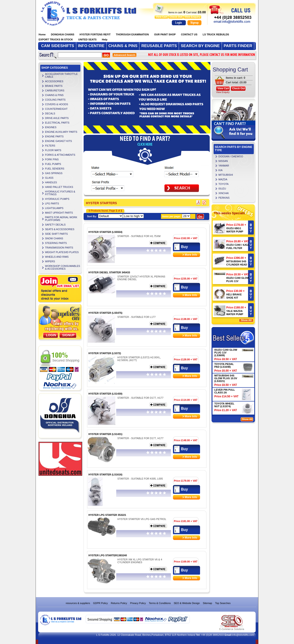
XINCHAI (224, 193)
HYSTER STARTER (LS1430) (105, 394)
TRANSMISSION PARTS (59, 248)
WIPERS (50, 261)
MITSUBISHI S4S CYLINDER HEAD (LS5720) (237, 265)
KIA (220, 170)
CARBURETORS (55, 90)
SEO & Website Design (187, 603)
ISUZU (222, 189)
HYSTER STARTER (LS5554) (105, 232)
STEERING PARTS (56, 243)
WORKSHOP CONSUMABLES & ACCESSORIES (63, 267)
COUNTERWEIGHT (56, 109)
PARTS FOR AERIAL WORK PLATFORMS (61, 219)
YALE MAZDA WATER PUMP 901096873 (235, 314)
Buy (184, 247)
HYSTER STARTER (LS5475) (105, 313)
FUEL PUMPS (53, 164)
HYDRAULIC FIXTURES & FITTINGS (60, 193)
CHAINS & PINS (54, 95)
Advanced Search (124, 55)
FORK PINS (52, 159)
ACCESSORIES (54, 81)
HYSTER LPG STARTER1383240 (108, 555)
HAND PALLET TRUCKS (59, 187)
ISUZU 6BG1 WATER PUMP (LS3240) (235, 232)
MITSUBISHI (226, 175)
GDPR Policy (100, 603)
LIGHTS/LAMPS (54, 208)
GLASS (49, 178)
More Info (191, 255)
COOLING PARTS (55, 100)
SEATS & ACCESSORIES (60, 229)
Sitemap (207, 603)
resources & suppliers (78, 603)
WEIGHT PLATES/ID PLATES (62, 252)
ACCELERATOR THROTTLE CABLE (61, 75)
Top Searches (223, 603)
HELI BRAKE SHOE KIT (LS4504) (234, 298)
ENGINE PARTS (54, 136)
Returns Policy (119, 603)
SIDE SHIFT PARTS (56, 234)
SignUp (68, 335)
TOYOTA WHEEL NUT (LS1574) (224, 405)
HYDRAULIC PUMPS (57, 199)
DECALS (50, 113)
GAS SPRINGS (54, 173)
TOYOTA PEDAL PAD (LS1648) (224, 365)
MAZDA (223, 179)
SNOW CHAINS (54, 238)
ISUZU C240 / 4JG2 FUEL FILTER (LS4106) (237, 248)
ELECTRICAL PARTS (57, 123)
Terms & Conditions (160, 603)
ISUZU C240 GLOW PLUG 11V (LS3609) (238, 281)
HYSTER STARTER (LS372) (105, 353)
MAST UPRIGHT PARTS (59, 213)
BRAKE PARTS (54, 86)
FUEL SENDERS (55, 169)
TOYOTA (223, 184)
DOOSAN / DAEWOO (231, 156)
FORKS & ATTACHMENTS (60, 155)
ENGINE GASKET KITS (58, 141)
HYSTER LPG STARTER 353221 (107, 515)
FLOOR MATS (53, 150)
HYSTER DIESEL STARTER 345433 (109, 272)
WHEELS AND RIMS (57, 257)
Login (51, 335)
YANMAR (224, 166)
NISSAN (223, 161)
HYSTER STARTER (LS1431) (105, 434)
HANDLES (51, 182)
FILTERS (50, 146)
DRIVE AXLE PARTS (57, 118)
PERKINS (224, 198)
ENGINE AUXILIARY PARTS (61, 132)
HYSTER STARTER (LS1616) (105, 475)
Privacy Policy (138, 603)
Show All (246, 320)
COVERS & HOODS (57, 104)
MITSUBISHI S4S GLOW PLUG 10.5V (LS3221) (226, 378)
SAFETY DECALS (55, 225)
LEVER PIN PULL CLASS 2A (225, 391)
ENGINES (51, 127)
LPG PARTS (52, 203)
